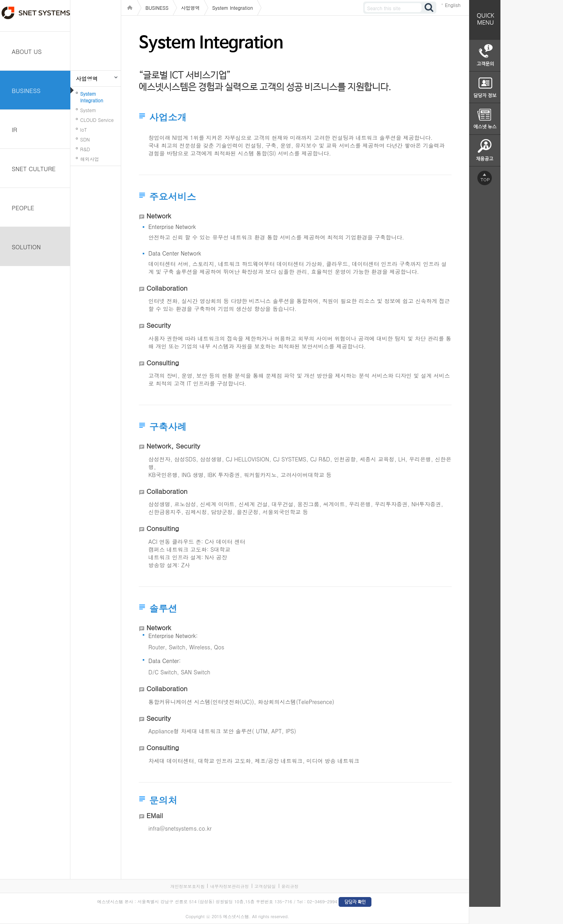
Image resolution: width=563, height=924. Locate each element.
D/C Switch (163, 672)
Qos (219, 647)
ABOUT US (27, 51)
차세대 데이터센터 (171, 761)
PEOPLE (23, 208)
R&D (85, 149)
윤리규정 (290, 886)
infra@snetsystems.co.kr (180, 828)
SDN (85, 139)
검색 (429, 8)
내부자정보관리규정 (229, 886)
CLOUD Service (97, 120)
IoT (83, 130)
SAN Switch (196, 672)
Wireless (200, 647)
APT (277, 731)
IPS (290, 731)
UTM (262, 731)
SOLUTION (26, 247)
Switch (177, 647)
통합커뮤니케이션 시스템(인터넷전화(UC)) (201, 702)
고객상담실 (265, 886)
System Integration (92, 97)
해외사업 (90, 159)
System (88, 110)
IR (14, 130)
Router (157, 647)
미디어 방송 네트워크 (333, 761)
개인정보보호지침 (187, 886)
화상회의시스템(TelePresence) (296, 702)
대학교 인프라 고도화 (224, 761)
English (453, 5)
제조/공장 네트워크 (279, 761)
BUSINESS (26, 90)
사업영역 (87, 79)
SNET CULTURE (34, 169)
